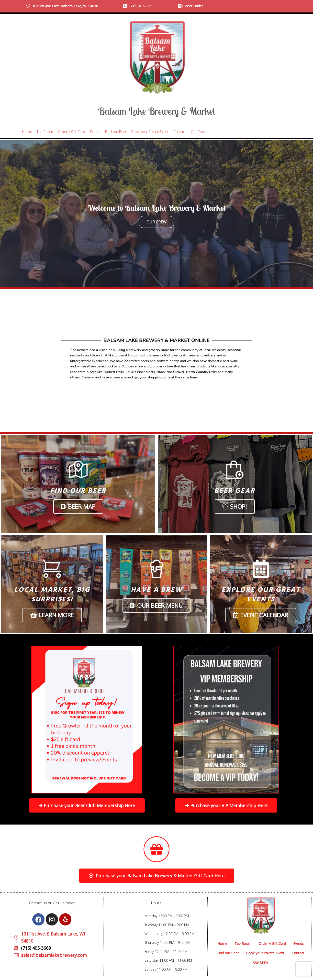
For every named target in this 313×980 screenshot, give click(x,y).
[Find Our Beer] (78, 470)
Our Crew (156, 222)
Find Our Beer (78, 491)
